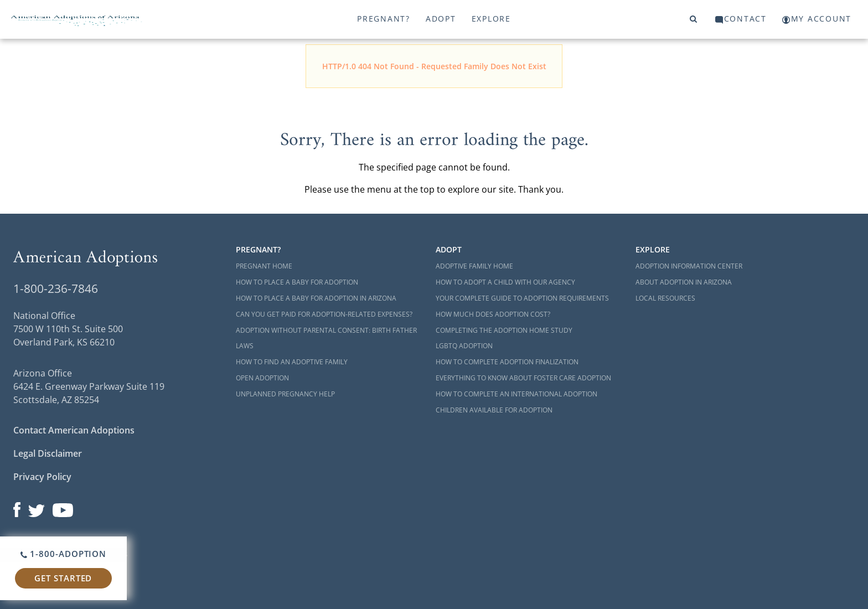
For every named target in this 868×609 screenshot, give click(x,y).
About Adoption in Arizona (684, 282)
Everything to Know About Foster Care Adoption (523, 378)
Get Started (63, 578)
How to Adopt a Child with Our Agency (505, 282)
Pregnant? (384, 19)
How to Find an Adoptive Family (292, 362)
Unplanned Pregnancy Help (285, 394)
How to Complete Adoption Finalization (507, 362)
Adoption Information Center (689, 266)
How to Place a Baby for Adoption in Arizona (316, 298)
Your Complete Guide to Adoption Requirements (522, 298)
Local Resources (665, 298)
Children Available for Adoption (494, 410)
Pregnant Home (264, 266)
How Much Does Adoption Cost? (493, 314)
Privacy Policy (42, 477)
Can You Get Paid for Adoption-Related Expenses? (324, 314)
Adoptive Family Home (474, 266)
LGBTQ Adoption (464, 346)
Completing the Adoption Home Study (504, 330)
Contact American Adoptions (74, 430)
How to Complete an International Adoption (516, 394)
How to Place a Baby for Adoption (297, 282)
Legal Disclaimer (48, 453)
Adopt (441, 19)
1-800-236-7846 (56, 288)
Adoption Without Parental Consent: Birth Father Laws (326, 338)
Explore (491, 19)
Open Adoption (262, 378)
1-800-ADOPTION (63, 554)
